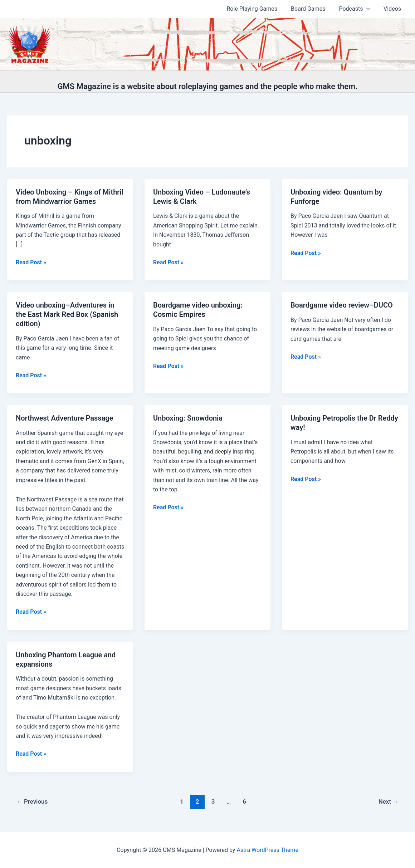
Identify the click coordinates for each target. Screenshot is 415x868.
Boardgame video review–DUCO (342, 305)
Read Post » (31, 263)
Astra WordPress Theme (267, 850)
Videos (393, 9)
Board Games (313, 9)
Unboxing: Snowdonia (188, 418)
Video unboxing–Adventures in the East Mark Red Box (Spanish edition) (67, 314)
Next (389, 801)
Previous (32, 801)
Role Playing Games (260, 9)
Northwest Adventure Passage (65, 418)
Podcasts (358, 9)
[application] (370, 9)
